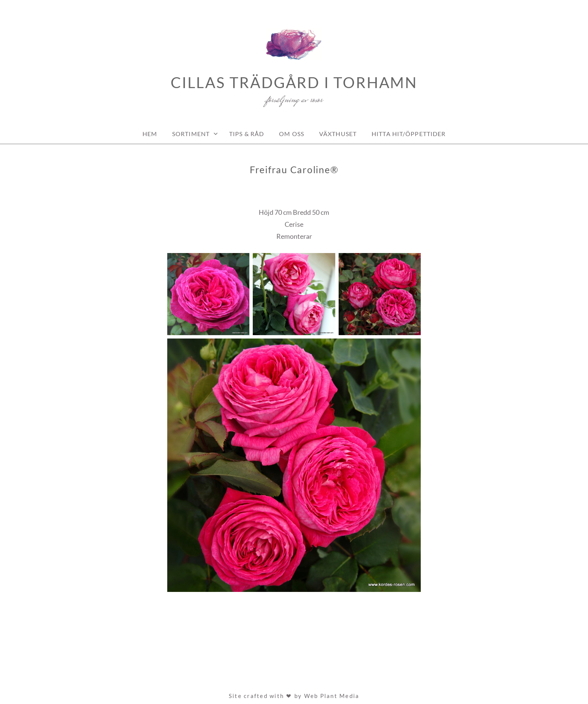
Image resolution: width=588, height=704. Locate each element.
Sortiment (191, 134)
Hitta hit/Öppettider (409, 134)
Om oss (292, 134)
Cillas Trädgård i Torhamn (294, 82)
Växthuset (338, 134)
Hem (150, 134)
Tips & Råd (247, 134)
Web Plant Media (332, 696)
